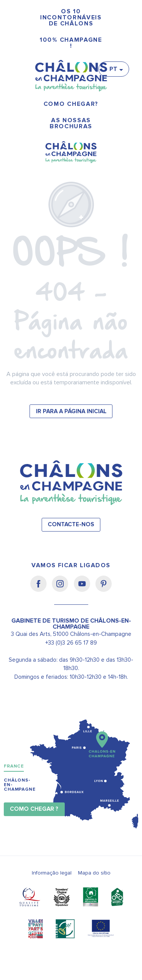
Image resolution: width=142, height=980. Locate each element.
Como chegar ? (34, 809)
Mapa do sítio (94, 873)
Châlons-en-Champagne (20, 785)
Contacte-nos (71, 525)
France (14, 766)
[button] (116, 69)
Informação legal (52, 873)
